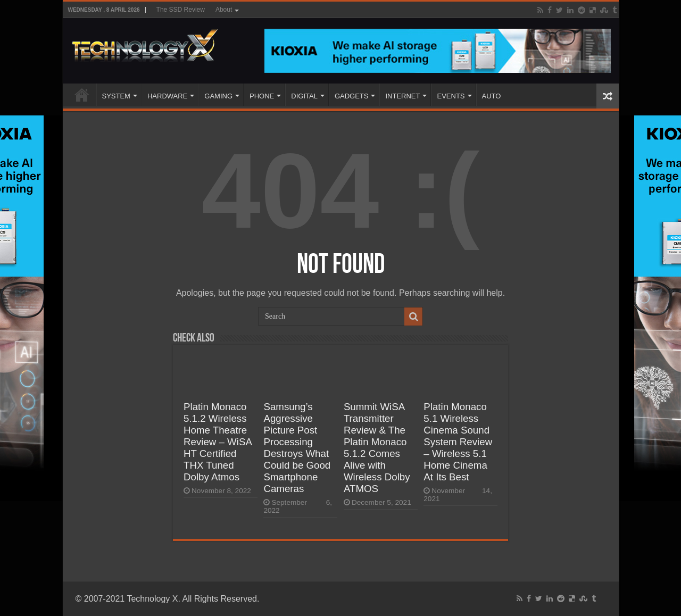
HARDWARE (167, 96)
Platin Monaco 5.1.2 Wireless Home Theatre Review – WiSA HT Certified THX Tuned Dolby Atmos (218, 442)
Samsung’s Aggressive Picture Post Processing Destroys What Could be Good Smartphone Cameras (297, 448)
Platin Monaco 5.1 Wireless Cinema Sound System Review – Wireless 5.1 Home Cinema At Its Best (458, 442)
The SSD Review (181, 10)
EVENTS (451, 96)
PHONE (262, 96)
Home (82, 95)
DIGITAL (304, 96)
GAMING (218, 96)
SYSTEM (116, 96)
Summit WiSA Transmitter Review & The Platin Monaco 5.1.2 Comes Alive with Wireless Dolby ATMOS (377, 448)
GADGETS (352, 96)
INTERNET (402, 96)
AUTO (492, 96)
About (224, 10)
